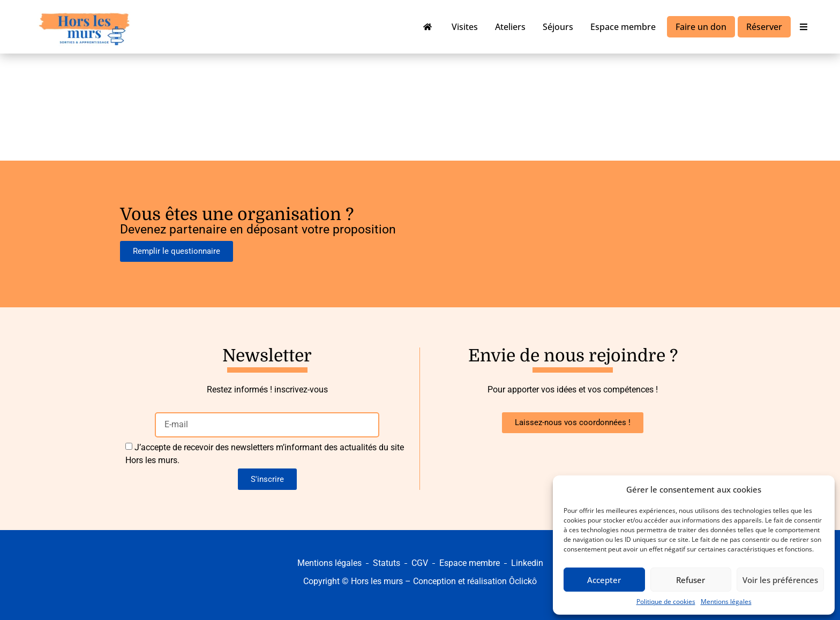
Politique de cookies (666, 602)
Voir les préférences (780, 580)
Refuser (691, 580)
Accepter (604, 580)
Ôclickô (523, 581)
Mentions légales (726, 602)
